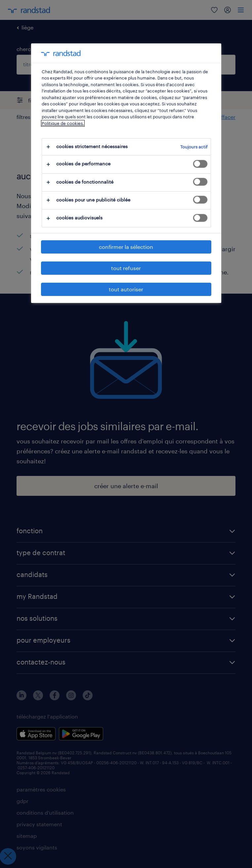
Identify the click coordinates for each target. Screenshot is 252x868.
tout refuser (126, 268)
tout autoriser (126, 289)
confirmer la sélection (126, 247)
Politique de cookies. (63, 123)
